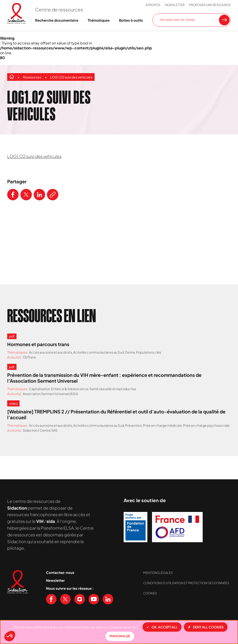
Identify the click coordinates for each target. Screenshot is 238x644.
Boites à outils (131, 20)
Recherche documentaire (57, 20)
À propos (153, 5)
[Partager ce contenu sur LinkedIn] (39, 195)
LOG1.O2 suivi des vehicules (71, 77)
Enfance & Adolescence (70, 389)
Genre (130, 352)
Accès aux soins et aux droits (51, 352)
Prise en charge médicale (162, 425)
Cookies (150, 593)
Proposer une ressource (210, 5)
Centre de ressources (59, 9)
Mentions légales (158, 573)
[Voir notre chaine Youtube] (94, 599)
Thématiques (99, 20)
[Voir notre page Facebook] (51, 599)
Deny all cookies (206, 627)
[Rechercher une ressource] (224, 20)
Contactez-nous (60, 572)
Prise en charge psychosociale (206, 425)
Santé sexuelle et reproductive (113, 389)
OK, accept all (162, 627)
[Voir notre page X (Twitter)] (65, 599)
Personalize (120, 636)
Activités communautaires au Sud (99, 352)
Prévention (133, 425)
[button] (10, 636)
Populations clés (149, 352)
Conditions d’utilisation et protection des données (186, 583)
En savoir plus (128, 627)
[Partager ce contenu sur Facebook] (13, 195)
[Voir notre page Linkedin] (108, 599)
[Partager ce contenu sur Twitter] (26, 195)
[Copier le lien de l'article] (53, 195)
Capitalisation (40, 389)
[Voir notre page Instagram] (80, 599)
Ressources (32, 77)
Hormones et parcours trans (38, 344)
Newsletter (175, 5)
